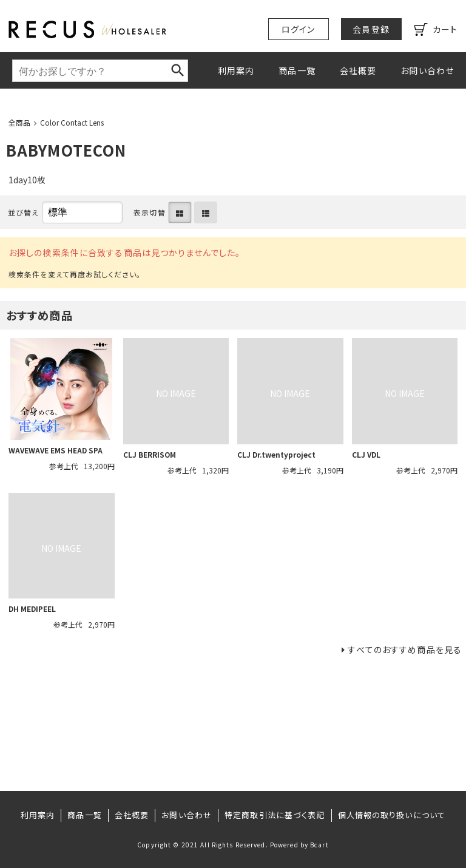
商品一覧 (297, 70)
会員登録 (371, 29)
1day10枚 (27, 180)
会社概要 (358, 70)
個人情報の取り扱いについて (392, 815)
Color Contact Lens (72, 122)
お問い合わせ (427, 70)
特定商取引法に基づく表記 (275, 815)
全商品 (19, 122)
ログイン (298, 29)
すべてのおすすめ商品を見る (405, 649)
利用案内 (236, 70)
